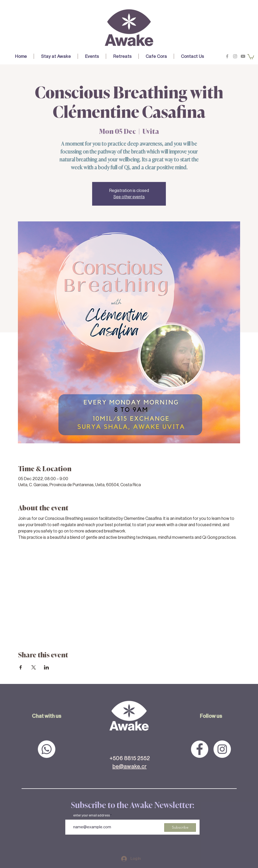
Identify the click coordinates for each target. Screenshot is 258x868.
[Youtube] (243, 56)
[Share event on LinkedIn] (46, 667)
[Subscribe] (180, 828)
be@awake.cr (130, 767)
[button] (56, 56)
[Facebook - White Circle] (200, 749)
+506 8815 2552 (130, 758)
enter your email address (91, 815)
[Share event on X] (34, 667)
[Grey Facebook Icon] (227, 56)
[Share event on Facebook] (21, 667)
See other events (129, 197)
